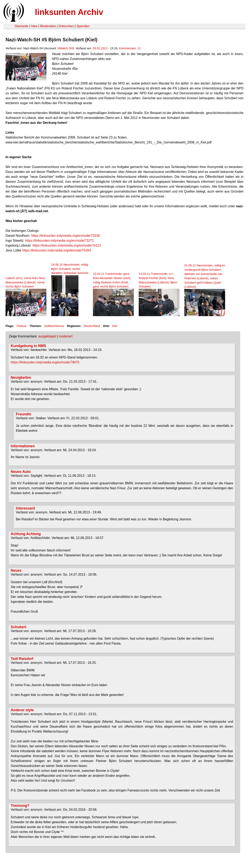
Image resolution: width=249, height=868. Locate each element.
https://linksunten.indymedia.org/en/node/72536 (65, 236)
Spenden (83, 26)
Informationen (23, 446)
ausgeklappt (47, 336)
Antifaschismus (54, 326)
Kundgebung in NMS (28, 346)
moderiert (66, 336)
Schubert (19, 627)
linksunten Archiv (69, 12)
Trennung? (20, 806)
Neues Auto (21, 472)
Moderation (48, 26)
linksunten (66, 26)
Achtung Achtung (26, 534)
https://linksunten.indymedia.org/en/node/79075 (45, 362)
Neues (16, 570)
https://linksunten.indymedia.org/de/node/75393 (57, 250)
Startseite (21, 26)
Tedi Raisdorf (22, 659)
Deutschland (92, 326)
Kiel (115, 326)
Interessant (26, 508)
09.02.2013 (100, 48)
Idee (34, 26)
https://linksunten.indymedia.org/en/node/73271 (59, 241)
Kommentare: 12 (130, 48)
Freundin (24, 414)
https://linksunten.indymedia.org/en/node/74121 (67, 245)
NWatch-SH (65, 48)
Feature (22, 326)
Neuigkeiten (21, 378)
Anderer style (22, 710)
